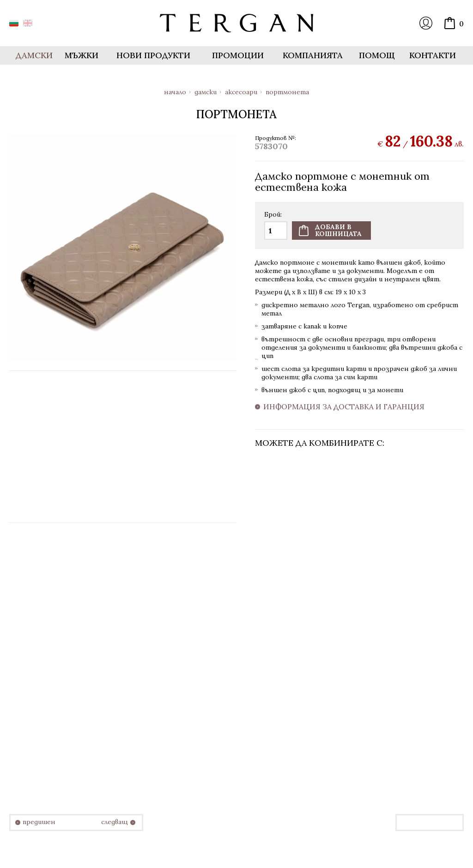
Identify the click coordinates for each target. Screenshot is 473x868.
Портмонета (287, 92)
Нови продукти (153, 55)
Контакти (433, 55)
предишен (39, 822)
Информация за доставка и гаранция (344, 407)
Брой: (273, 215)
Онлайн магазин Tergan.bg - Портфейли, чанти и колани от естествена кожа (236, 23)
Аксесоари (241, 92)
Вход (426, 23)
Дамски (206, 92)
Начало (175, 92)
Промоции (238, 55)
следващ (115, 822)
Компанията (313, 55)
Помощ (377, 55)
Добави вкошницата (338, 230)
